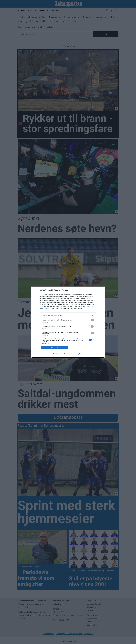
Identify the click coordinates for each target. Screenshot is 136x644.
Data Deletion (57, 354)
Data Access (68, 354)
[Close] (101, 290)
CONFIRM (54, 347)
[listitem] (68, 316)
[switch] (91, 320)
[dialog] (68, 322)
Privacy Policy (79, 354)
